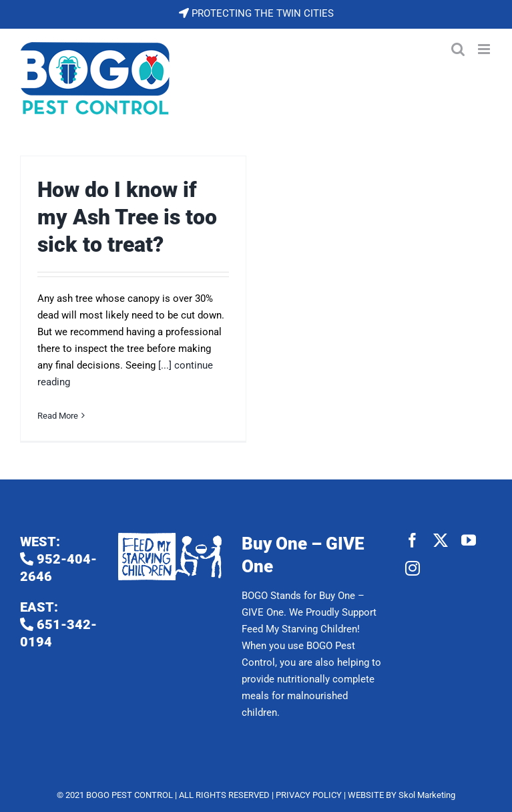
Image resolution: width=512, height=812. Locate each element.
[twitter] (441, 540)
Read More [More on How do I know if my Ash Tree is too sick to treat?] (58, 416)
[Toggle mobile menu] (485, 49)
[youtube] (469, 540)
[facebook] (413, 540)
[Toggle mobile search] (458, 49)
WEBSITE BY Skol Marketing (402, 795)
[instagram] (413, 568)
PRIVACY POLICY (309, 795)
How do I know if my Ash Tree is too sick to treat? (127, 217)
